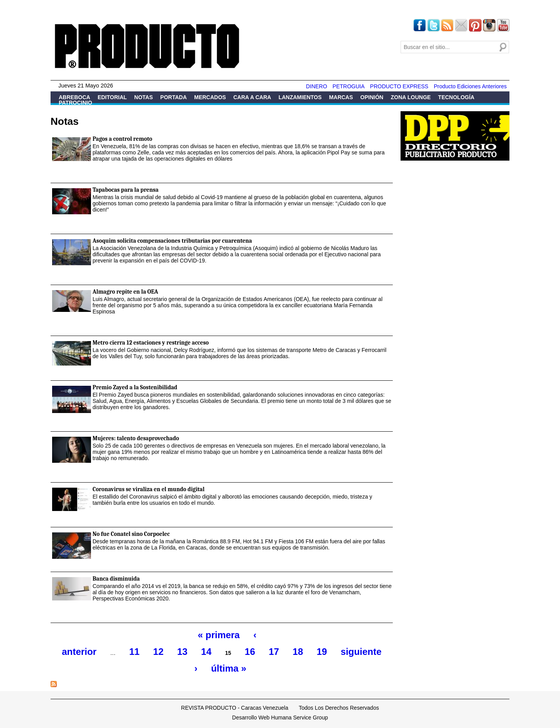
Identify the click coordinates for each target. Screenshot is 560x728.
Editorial (112, 97)
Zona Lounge (411, 97)
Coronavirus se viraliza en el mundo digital (149, 489)
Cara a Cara (252, 97)
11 (134, 652)
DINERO (317, 86)
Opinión (372, 97)
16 (250, 652)
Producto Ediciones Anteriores (470, 86)
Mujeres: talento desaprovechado (136, 438)
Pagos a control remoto (122, 139)
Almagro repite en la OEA (125, 292)
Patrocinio (75, 103)
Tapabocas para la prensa (126, 190)
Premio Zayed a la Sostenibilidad (135, 387)
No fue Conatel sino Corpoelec (131, 534)
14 (206, 652)
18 (298, 652)
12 (158, 652)
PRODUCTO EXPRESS (399, 86)
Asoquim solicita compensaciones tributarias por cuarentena (172, 241)
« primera (219, 635)
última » (229, 668)
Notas (143, 97)
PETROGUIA (348, 86)
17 (274, 652)
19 (322, 652)
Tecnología (456, 97)
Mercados (210, 97)
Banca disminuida (116, 579)
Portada (173, 97)
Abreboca (74, 97)
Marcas (341, 97)
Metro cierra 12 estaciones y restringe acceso (151, 343)
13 (182, 652)
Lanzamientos (300, 97)
